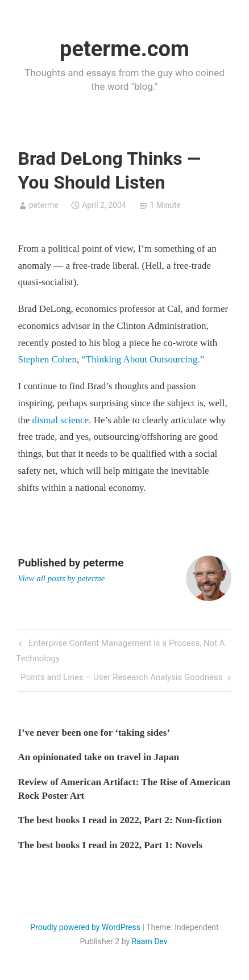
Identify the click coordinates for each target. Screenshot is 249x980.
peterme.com (125, 49)
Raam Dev (150, 941)
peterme (44, 205)
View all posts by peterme (62, 578)
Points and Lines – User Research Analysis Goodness (121, 678)
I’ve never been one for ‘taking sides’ (94, 733)
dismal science (61, 420)
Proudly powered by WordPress (85, 927)
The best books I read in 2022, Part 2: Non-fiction (120, 820)
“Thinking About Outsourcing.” (143, 359)
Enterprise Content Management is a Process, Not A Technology (120, 649)
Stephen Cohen (47, 359)
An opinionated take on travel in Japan (99, 757)
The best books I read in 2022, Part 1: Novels (111, 845)
